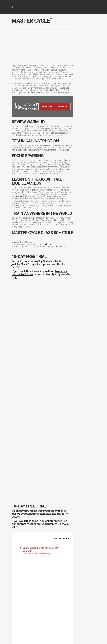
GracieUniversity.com (21, 196)
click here (31, 92)
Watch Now (47, 244)
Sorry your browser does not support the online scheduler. (43, 387)
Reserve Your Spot (54, 107)
